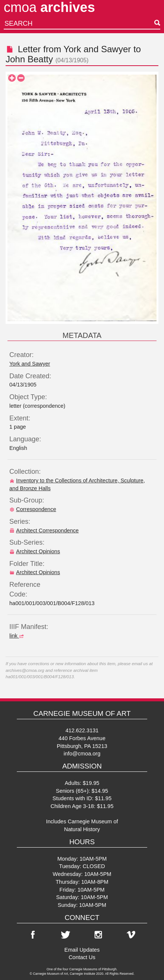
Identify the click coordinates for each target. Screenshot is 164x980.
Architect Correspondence (44, 530)
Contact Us (82, 957)
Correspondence (33, 509)
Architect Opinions (35, 551)
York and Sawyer (97, 49)
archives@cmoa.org (25, 670)
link (18, 636)
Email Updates (82, 950)
